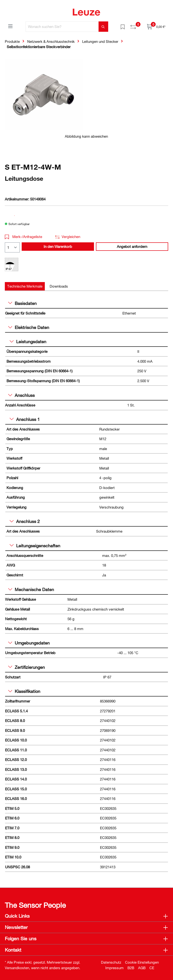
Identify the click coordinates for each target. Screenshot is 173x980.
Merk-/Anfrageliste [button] (23, 237)
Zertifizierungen (27, 667)
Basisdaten (22, 303)
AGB (142, 968)
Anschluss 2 (25, 521)
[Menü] (10, 26)
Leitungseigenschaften (35, 546)
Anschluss (21, 395)
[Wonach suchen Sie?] (62, 27)
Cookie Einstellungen (142, 962)
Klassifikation (24, 691)
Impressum (114, 968)
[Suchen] (103, 27)
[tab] (25, 286)
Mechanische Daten (31, 589)
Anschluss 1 (25, 419)
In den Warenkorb (58, 246)
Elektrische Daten (29, 327)
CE (152, 968)
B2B (131, 968)
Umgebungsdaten (29, 643)
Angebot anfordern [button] (132, 246)
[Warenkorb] (156, 27)
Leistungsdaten (28, 342)
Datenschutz (111, 962)
